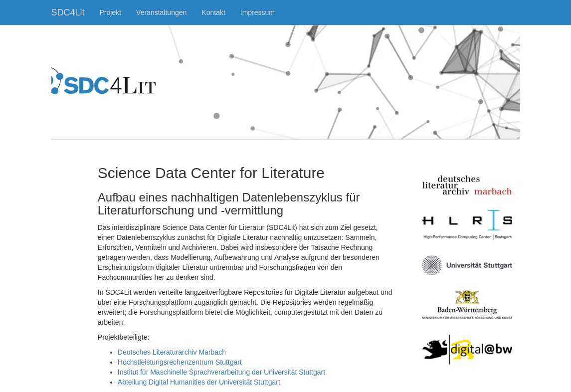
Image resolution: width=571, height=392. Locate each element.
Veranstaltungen (161, 12)
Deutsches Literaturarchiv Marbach (172, 352)
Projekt (111, 12)
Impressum (258, 12)
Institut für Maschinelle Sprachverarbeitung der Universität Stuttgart (221, 372)
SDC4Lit (68, 12)
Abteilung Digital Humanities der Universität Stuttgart (199, 382)
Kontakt (213, 12)
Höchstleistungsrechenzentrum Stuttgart (180, 362)
